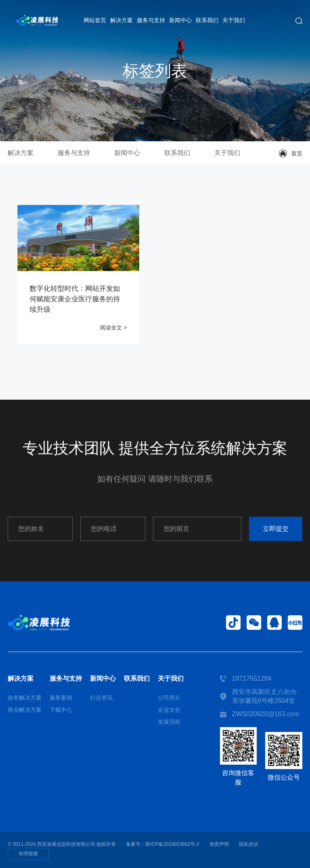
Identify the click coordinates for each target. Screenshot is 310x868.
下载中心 (61, 710)
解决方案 (121, 20)
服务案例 (61, 698)
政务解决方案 (25, 698)
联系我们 (207, 20)
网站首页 (95, 20)
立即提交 (276, 529)
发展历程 (169, 722)
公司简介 (169, 698)
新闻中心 (180, 20)
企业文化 (169, 710)
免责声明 (219, 844)
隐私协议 (249, 844)
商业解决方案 (25, 710)
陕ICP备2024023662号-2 (172, 844)
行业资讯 (101, 698)
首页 (297, 153)
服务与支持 (151, 20)
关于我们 (234, 20)
